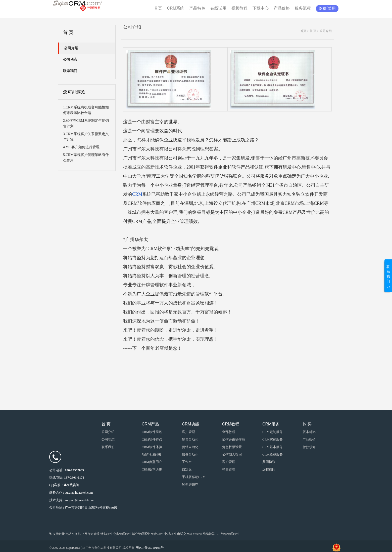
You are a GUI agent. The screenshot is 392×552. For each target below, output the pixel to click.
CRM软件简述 (152, 432)
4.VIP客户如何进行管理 (81, 147)
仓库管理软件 (122, 534)
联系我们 (108, 447)
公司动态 (108, 439)
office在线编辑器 (204, 534)
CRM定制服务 (273, 432)
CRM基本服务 (273, 447)
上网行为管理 (90, 534)
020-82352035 (74, 470)
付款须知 (309, 447)
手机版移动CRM (194, 477)
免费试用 (327, 8)
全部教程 (229, 432)
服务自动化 (190, 455)
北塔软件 (170, 534)
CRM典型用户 (152, 462)
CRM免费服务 (273, 455)
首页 (303, 31)
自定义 (187, 469)
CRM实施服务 (273, 439)
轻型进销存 (190, 484)
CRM (137, 194)
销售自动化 (190, 439)
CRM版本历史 (152, 469)
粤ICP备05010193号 (150, 548)
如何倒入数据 (232, 455)
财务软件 (106, 534)
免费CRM (157, 534)
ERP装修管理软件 (227, 534)
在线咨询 (72, 485)
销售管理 (229, 469)
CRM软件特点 (152, 439)
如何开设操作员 (234, 439)
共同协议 (269, 462)
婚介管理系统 (141, 534)
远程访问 (269, 469)
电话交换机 (73, 534)
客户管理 (229, 462)
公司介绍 (326, 31)
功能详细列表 (152, 455)
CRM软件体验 (152, 447)
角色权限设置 (232, 447)
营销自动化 (190, 447)
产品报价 (309, 439)
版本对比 (309, 432)
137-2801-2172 (74, 477)
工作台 (187, 462)
